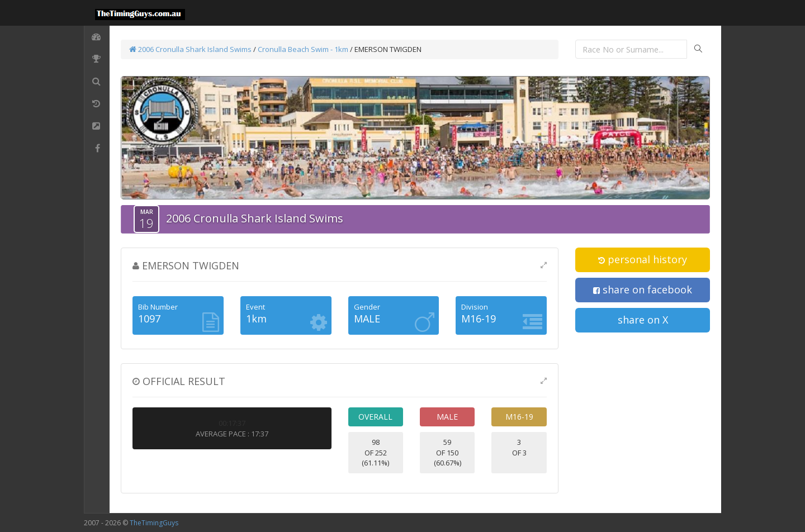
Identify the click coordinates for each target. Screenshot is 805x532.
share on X (643, 320)
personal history (643, 259)
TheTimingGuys (154, 523)
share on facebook (643, 289)
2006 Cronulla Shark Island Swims (190, 49)
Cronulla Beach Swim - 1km (303, 49)
